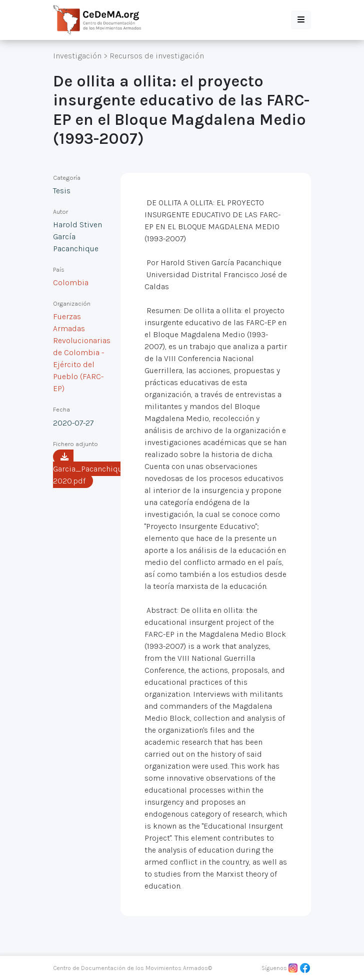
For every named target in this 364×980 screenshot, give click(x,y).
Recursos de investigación (157, 56)
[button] (301, 20)
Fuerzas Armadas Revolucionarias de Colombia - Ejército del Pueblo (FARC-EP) (82, 352)
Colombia (71, 282)
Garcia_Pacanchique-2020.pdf (91, 469)
